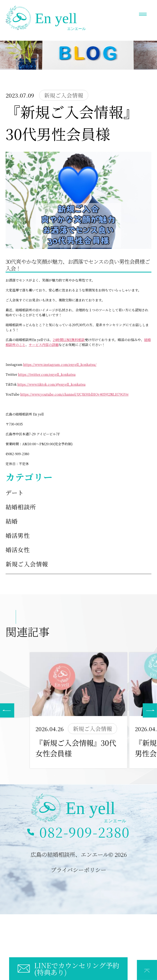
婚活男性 (18, 535)
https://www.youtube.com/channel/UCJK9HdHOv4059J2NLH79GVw (74, 394)
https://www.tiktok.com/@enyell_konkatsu (51, 384)
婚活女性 (18, 550)
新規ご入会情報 (27, 564)
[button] (150, 710)
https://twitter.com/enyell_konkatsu (47, 374)
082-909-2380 (85, 832)
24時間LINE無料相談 (69, 340)
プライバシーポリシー (78, 870)
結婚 (12, 521)
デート (15, 492)
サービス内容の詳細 (44, 345)
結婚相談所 (21, 507)
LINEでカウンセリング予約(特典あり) (77, 969)
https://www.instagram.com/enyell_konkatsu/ (60, 365)
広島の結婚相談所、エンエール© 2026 (79, 854)
